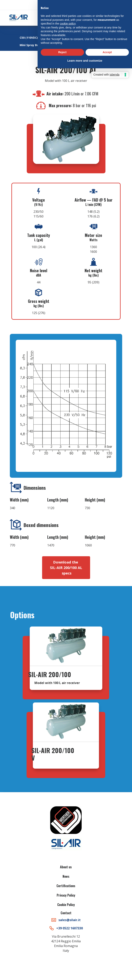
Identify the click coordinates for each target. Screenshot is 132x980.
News (66, 876)
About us (66, 867)
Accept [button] (107, 52)
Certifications (66, 886)
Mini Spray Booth (32, 45)
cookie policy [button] (68, 24)
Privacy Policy (66, 895)
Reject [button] (62, 52)
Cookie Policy (66, 905)
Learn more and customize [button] (85, 61)
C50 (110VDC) (29, 38)
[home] (18, 18)
